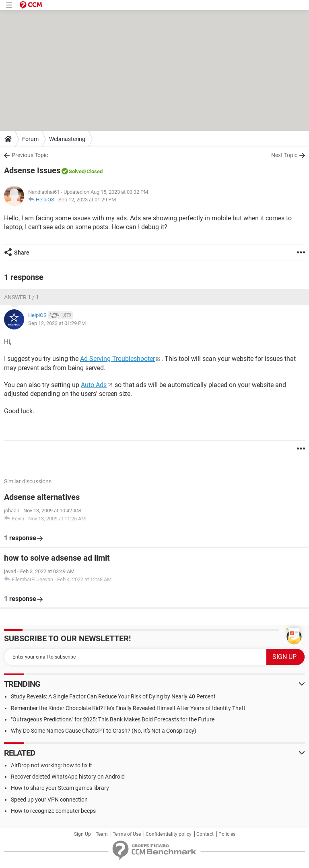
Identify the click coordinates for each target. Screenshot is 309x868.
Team (102, 834)
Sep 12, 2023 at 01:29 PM (87, 200)
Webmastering (67, 139)
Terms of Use (127, 834)
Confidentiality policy (169, 834)
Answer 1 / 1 (22, 297)
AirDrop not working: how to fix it (51, 765)
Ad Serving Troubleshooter (117, 359)
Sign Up (82, 834)
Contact (205, 834)
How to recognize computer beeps (53, 811)
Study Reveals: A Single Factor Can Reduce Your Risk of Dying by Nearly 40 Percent (113, 696)
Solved (77, 171)
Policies (227, 834)
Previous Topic (30, 155)
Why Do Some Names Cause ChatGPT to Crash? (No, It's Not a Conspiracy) (104, 731)
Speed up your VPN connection (49, 800)
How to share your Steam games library (60, 788)
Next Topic (284, 155)
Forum (30, 139)
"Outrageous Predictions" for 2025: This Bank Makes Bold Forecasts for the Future (113, 719)
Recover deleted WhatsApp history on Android (68, 777)
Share (22, 253)
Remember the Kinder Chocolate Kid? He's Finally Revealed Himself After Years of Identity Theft (128, 708)
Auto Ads (94, 385)
